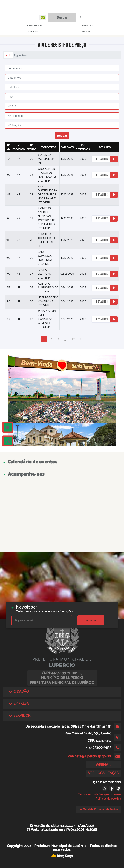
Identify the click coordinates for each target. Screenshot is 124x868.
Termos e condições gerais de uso (99, 794)
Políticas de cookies (108, 799)
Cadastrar (91, 620)
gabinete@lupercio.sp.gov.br (90, 756)
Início (8, 55)
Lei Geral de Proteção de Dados (98, 809)
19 (73, 339)
